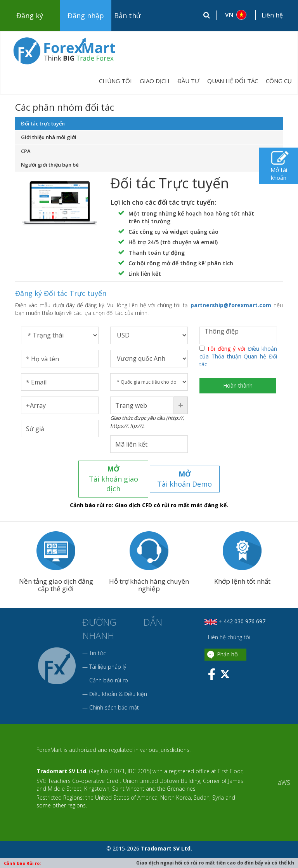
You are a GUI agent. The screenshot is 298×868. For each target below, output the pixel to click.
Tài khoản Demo (185, 474)
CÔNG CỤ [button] (279, 81)
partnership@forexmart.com (231, 305)
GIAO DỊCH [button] (155, 81)
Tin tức (98, 643)
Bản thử (127, 16)
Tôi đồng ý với (238, 356)
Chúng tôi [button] (115, 81)
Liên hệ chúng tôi (228, 627)
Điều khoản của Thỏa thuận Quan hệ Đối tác (238, 356)
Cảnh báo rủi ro (109, 670)
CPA (26, 151)
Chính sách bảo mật (114, 697)
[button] (236, 15)
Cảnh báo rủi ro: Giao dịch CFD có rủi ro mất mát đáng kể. (149, 495)
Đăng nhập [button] (86, 16)
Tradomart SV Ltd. (62, 761)
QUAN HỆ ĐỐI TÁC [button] (233, 81)
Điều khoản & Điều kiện (118, 684)
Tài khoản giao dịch (113, 474)
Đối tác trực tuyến (43, 124)
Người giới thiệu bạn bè (50, 165)
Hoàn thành (238, 385)
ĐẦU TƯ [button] (188, 81)
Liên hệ (272, 15)
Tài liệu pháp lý (108, 657)
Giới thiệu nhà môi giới (49, 137)
